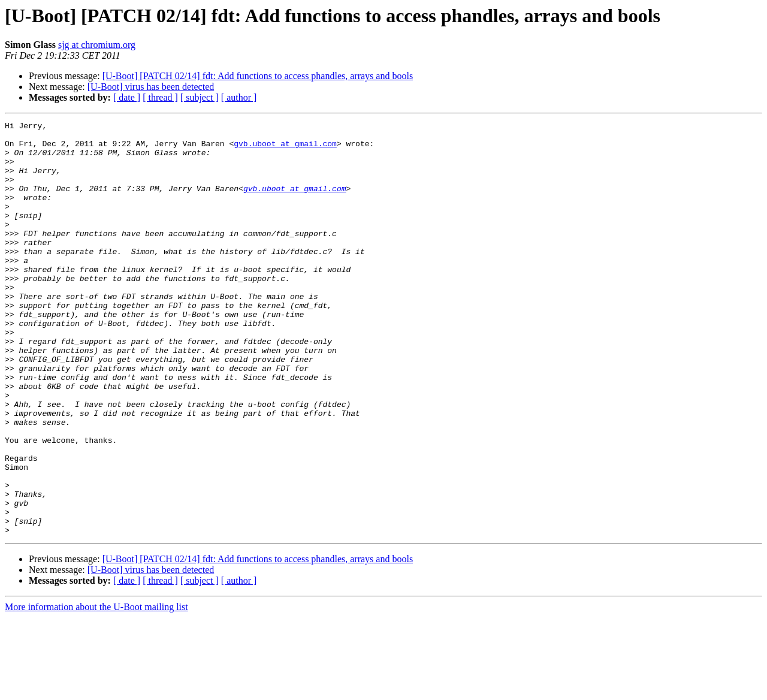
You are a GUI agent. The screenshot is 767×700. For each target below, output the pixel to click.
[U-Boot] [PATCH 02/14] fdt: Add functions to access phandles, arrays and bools (258, 76)
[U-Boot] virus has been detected (151, 87)
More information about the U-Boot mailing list (96, 690)
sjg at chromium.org (97, 45)
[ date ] (127, 97)
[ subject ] (200, 97)
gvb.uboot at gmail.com (285, 149)
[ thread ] (160, 97)
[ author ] (239, 97)
